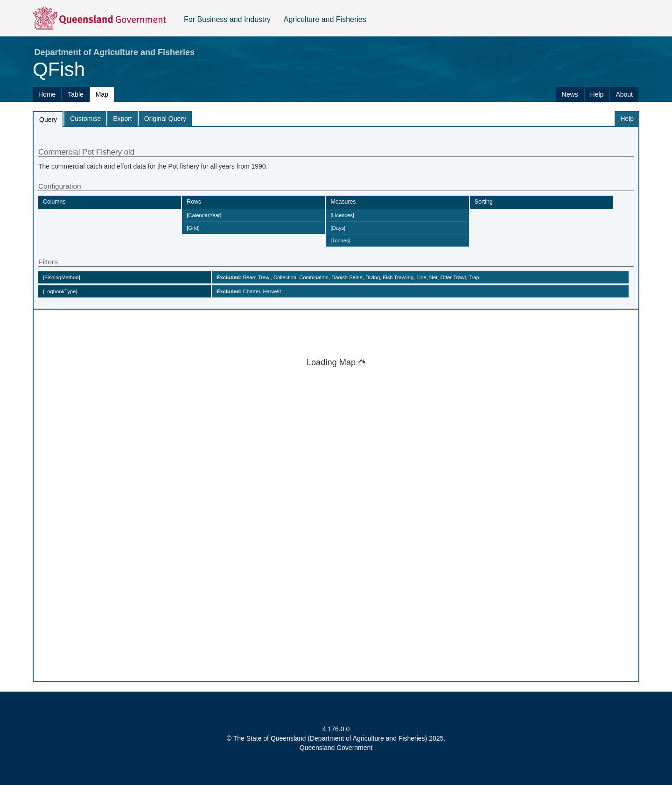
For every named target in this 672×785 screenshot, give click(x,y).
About (624, 94)
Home (47, 94)
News (570, 94)
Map (102, 94)
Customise (85, 119)
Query (48, 120)
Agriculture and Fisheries (325, 19)
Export (122, 119)
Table (75, 94)
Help (597, 94)
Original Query (165, 119)
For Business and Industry (227, 19)
